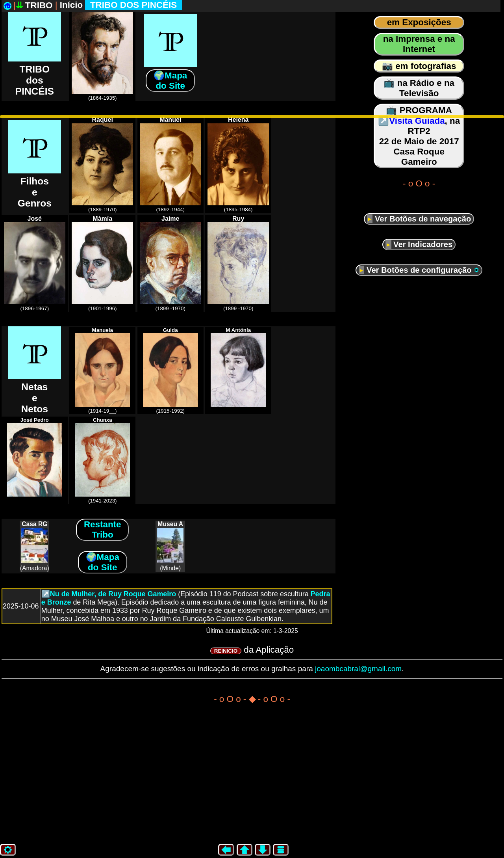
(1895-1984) (238, 164)
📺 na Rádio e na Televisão (419, 88)
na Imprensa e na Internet (419, 44)
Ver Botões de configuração (422, 270)
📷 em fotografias (419, 66)
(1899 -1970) (170, 263)
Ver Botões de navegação (422, 219)
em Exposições (419, 22)
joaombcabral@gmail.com (358, 669)
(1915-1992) (170, 370)
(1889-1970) (102, 164)
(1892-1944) (170, 164)
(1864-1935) (102, 53)
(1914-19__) (102, 370)
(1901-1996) (102, 263)
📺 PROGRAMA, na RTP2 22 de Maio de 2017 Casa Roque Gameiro (419, 136)
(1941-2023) (102, 460)
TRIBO (35, 5)
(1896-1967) (35, 263)
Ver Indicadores (422, 244)
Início (121, 5)
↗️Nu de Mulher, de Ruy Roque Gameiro (109, 594)
